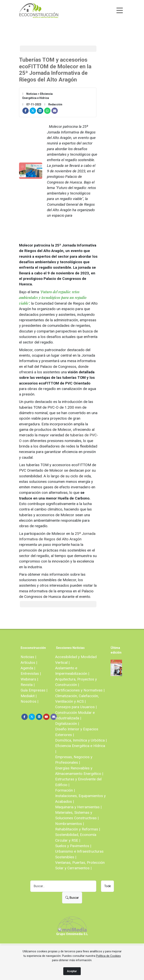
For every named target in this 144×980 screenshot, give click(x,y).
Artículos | (29, 663)
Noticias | (28, 657)
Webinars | (29, 679)
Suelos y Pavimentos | (73, 846)
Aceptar (72, 971)
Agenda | (28, 668)
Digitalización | (67, 724)
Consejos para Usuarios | (76, 707)
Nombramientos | (70, 824)
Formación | (65, 790)
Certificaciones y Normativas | (80, 690)
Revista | (28, 685)
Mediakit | (29, 696)
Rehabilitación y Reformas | (78, 829)
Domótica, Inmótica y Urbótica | (81, 740)
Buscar (72, 898)
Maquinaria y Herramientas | (78, 807)
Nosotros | (29, 701)
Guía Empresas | (34, 690)
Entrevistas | (31, 674)
